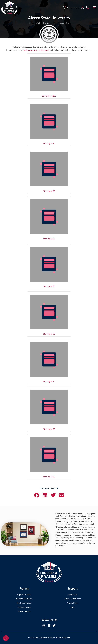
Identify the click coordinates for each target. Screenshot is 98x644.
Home (32, 23)
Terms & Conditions (73, 599)
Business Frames (24, 603)
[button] (94, 8)
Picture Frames (24, 607)
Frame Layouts (24, 611)
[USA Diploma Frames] (49, 572)
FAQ (73, 607)
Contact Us (73, 594)
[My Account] (82, 8)
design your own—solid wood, (36, 50)
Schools (41, 23)
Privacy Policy (73, 603)
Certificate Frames (24, 599)
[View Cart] (88, 8)
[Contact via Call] (71, 8)
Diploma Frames (24, 594)
